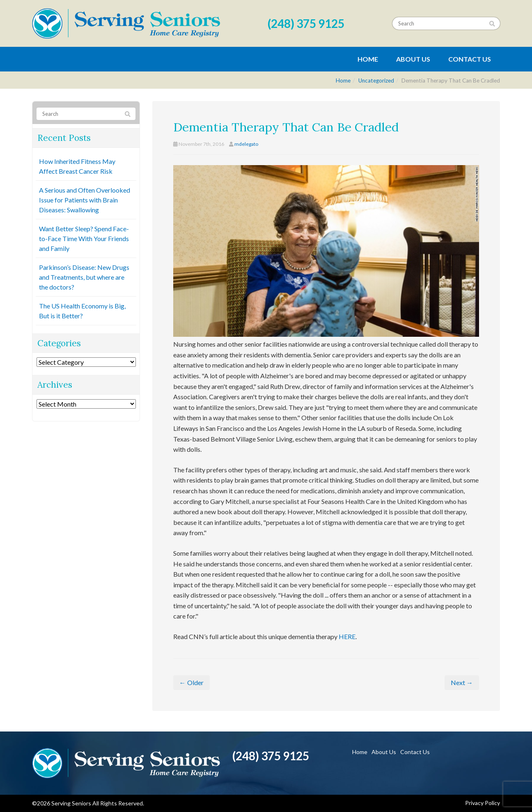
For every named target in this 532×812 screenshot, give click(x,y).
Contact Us (470, 59)
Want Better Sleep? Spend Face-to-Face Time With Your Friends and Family (84, 238)
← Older (191, 682)
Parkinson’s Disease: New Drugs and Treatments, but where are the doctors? (84, 277)
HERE (347, 636)
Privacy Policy (483, 803)
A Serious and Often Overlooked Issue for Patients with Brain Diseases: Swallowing (85, 200)
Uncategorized (376, 81)
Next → (462, 682)
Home (368, 59)
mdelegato (246, 144)
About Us (413, 59)
